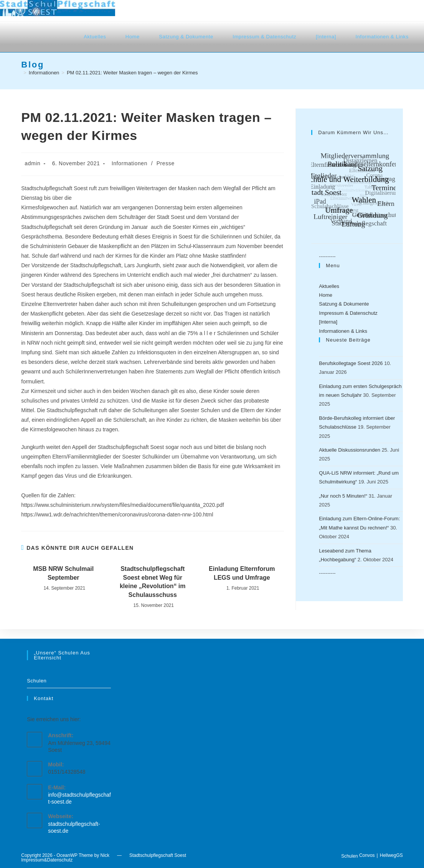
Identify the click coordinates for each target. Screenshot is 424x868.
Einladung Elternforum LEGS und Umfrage (242, 573)
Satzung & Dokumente (344, 304)
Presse (166, 163)
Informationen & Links (343, 331)
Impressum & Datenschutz (348, 313)
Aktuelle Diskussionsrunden (350, 450)
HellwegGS (391, 855)
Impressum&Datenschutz (47, 860)
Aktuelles (329, 286)
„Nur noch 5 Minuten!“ (343, 496)
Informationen (130, 163)
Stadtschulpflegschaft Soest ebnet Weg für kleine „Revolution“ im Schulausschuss (153, 582)
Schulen (37, 681)
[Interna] (328, 322)
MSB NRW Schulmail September (63, 573)
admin (32, 163)
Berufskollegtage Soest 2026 (351, 363)
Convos (367, 855)
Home (326, 295)
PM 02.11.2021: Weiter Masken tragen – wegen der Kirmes (132, 73)
